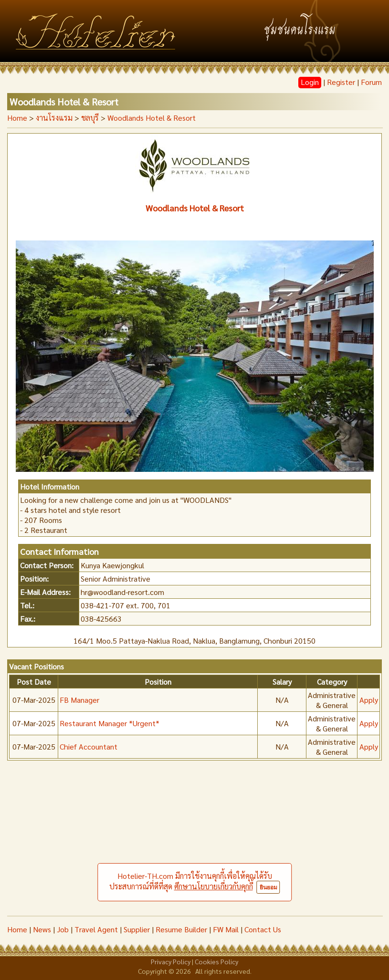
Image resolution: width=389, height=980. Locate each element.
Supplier (137, 929)
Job (63, 929)
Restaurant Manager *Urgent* (110, 723)
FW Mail (226, 929)
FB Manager (79, 700)
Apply (369, 700)
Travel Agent (96, 929)
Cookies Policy (216, 961)
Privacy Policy (171, 961)
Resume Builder (181, 929)
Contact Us (263, 929)
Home (17, 118)
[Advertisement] (194, 844)
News (42, 929)
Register (341, 82)
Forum (371, 82)
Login (310, 82)
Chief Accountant (89, 746)
